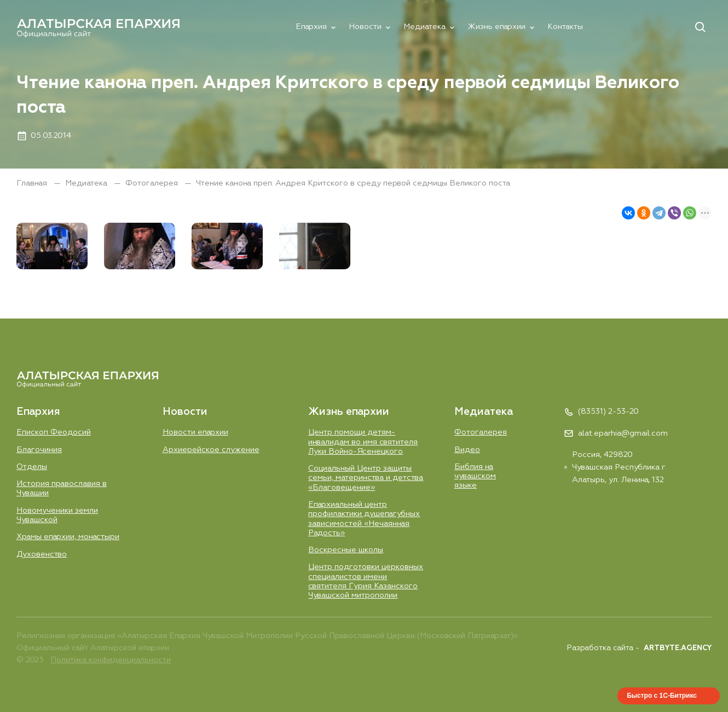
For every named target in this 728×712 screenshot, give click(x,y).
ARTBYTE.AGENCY (678, 648)
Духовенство (42, 554)
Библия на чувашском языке (475, 476)
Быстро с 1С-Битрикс (662, 696)
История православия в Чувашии (62, 488)
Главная (33, 183)
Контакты (565, 27)
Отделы (32, 467)
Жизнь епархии (496, 27)
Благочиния (39, 450)
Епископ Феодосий (54, 432)
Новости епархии (195, 432)
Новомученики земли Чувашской (57, 515)
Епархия (311, 27)
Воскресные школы (346, 550)
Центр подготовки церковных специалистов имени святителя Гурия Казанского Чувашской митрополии (366, 581)
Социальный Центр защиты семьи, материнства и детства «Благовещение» (366, 478)
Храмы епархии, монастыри (68, 537)
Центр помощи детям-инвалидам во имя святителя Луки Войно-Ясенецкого (363, 442)
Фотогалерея (153, 183)
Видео (467, 450)
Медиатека (424, 27)
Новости (365, 27)
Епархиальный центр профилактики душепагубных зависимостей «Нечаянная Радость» (364, 519)
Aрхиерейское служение (211, 450)
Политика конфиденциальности (111, 660)
